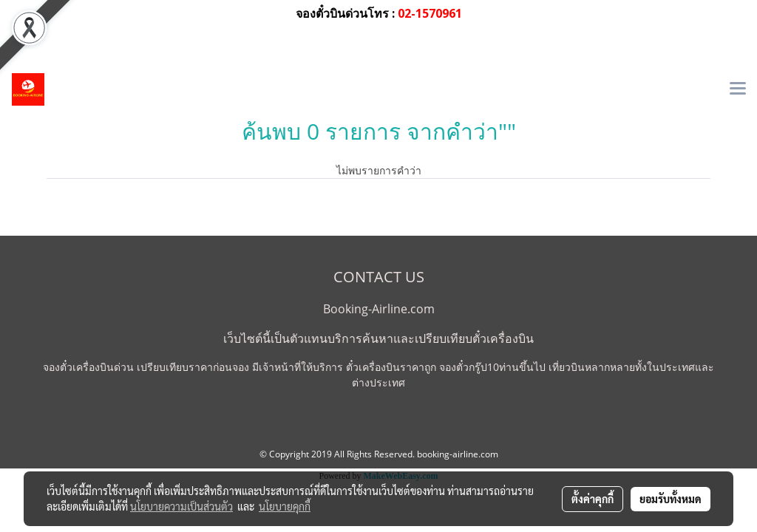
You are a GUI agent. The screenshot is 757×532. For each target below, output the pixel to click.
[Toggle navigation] (738, 89)
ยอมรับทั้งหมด (671, 499)
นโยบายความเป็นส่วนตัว (181, 506)
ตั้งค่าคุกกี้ (593, 499)
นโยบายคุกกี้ (285, 506)
